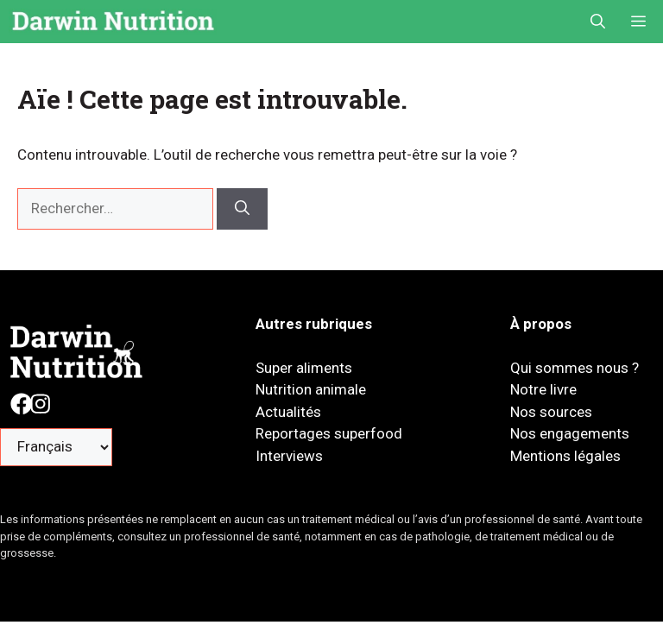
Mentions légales (565, 456)
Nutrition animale (311, 389)
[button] (598, 22)
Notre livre (543, 389)
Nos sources (551, 412)
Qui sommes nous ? (575, 368)
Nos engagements (570, 433)
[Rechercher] (242, 209)
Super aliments (304, 368)
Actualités (288, 412)
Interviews (289, 456)
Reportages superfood (329, 433)
